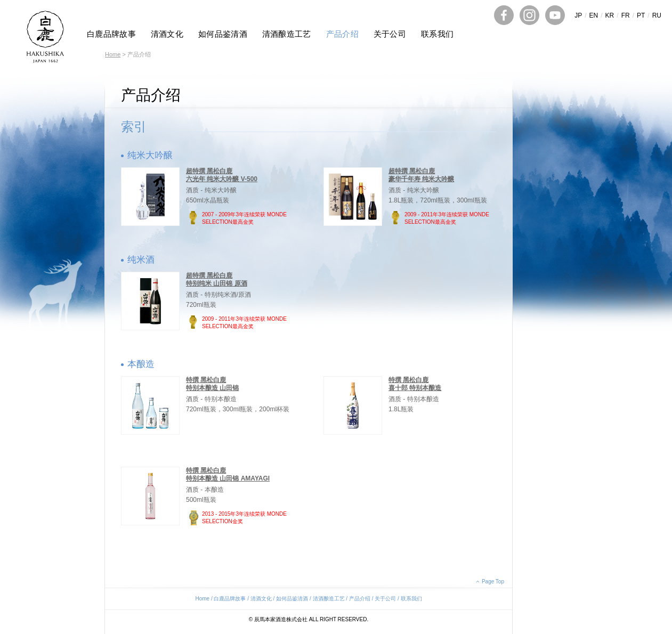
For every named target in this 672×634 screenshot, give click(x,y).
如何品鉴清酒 (223, 34)
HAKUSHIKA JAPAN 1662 (45, 37)
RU (657, 15)
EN (594, 15)
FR (626, 15)
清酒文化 (167, 34)
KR (610, 15)
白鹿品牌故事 (111, 34)
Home (113, 54)
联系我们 (437, 34)
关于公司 (390, 34)
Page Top (493, 582)
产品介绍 (342, 34)
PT (641, 15)
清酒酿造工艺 (287, 34)
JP (578, 15)
